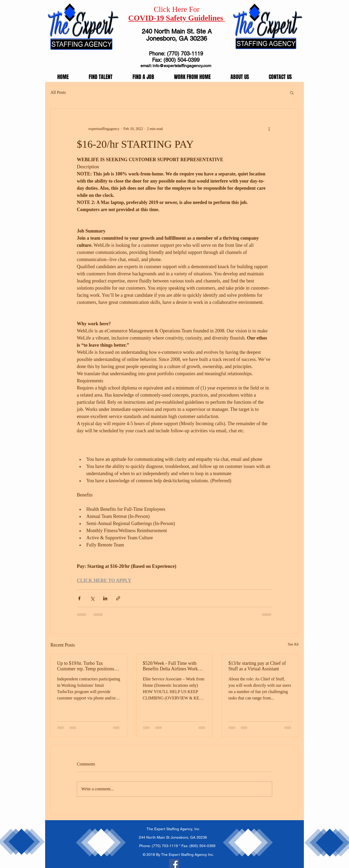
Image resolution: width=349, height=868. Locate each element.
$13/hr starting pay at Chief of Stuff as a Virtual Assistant (257, 666)
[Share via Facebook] (79, 598)
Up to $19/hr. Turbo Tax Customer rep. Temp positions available (86, 666)
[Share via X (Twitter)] (92, 598)
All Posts (58, 92)
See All (293, 644)
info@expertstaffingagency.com (182, 66)
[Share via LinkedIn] (105, 598)
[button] (292, 92)
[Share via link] (118, 598)
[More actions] (269, 129)
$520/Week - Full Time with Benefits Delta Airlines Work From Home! (170, 666)
